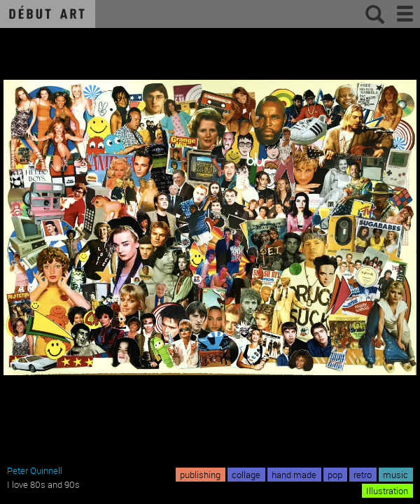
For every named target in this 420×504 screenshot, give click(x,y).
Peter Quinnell (35, 470)
